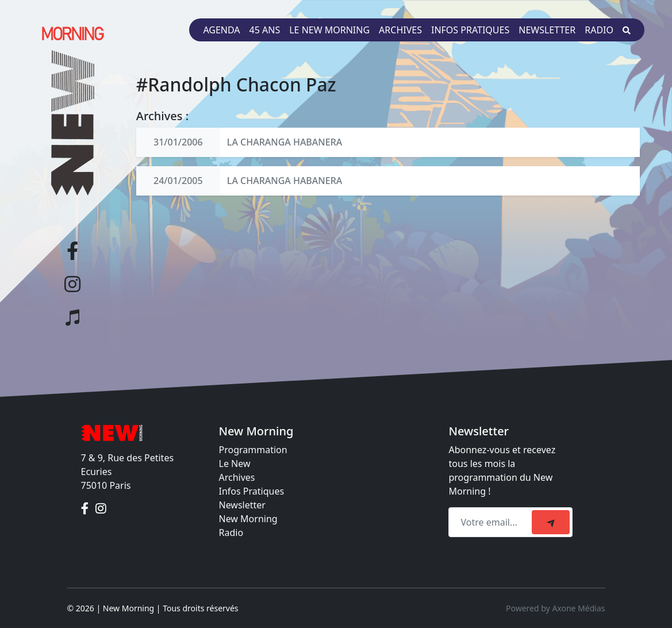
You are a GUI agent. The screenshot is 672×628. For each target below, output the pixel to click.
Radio (599, 30)
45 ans (265, 30)
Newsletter (547, 30)
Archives (400, 30)
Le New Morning (329, 30)
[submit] (551, 522)
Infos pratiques (470, 30)
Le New (235, 464)
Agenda (221, 30)
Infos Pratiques (252, 491)
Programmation (253, 450)
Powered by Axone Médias (555, 608)
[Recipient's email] (492, 522)
